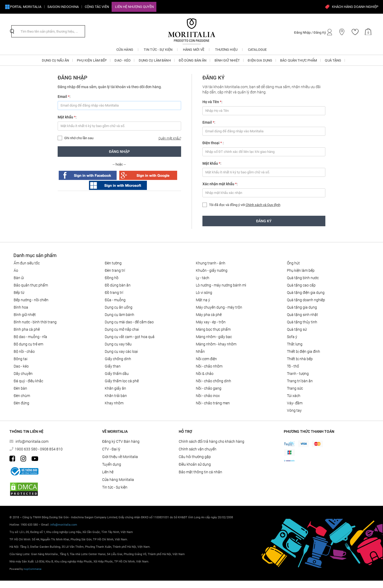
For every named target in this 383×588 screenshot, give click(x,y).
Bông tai (21, 359)
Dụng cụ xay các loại (121, 351)
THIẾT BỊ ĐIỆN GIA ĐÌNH (304, 351)
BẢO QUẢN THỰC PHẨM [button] (299, 60)
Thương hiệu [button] (226, 50)
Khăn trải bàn (116, 396)
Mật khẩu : (67, 117)
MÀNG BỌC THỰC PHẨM (213, 329)
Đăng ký (264, 221)
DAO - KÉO (21, 366)
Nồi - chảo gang (209, 388)
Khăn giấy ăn (115, 388)
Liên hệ (108, 472)
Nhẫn (200, 351)
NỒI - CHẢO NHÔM (209, 366)
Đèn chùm (22, 396)
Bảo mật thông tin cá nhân (200, 472)
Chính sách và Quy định (263, 205)
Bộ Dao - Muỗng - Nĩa (30, 337)
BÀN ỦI (19, 278)
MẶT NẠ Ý (203, 300)
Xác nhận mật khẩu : (220, 184)
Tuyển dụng (112, 464)
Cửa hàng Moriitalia (118, 480)
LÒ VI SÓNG (204, 293)
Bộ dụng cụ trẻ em (28, 344)
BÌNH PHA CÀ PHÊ (27, 329)
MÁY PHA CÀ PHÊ (209, 315)
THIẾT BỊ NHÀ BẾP (300, 359)
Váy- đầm (295, 403)
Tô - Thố (293, 366)
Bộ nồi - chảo (24, 351)
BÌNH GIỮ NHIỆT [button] (227, 60)
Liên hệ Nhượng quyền (134, 7)
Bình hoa (21, 307)
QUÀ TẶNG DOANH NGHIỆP (306, 300)
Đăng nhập (119, 152)
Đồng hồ (112, 278)
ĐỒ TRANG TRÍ (114, 293)
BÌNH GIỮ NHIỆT (25, 315)
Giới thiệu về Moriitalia (120, 457)
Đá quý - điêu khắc (28, 381)
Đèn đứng (21, 403)
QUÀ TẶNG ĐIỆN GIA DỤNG (306, 293)
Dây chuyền (23, 374)
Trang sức (295, 388)
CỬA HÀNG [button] (125, 50)
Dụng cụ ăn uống (119, 307)
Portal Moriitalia (23, 7)
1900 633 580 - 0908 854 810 (39, 449)
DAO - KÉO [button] (123, 60)
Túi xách (294, 396)
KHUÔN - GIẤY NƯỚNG (212, 270)
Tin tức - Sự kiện (115, 487)
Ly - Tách (203, 278)
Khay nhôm (114, 403)
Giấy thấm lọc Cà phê (122, 381)
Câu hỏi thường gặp (195, 457)
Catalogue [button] (257, 50)
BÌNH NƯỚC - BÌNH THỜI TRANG (35, 322)
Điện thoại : (213, 143)
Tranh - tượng (298, 374)
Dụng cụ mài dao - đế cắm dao (129, 322)
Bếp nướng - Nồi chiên (31, 300)
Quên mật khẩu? (170, 138)
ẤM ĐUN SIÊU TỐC (27, 263)
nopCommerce (33, 569)
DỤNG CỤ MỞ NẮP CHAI (122, 329)
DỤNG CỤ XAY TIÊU (118, 344)
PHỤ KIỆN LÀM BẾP (301, 270)
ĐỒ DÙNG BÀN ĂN (118, 285)
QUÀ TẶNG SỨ (297, 329)
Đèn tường (113, 263)
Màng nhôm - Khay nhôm (216, 344)
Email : (64, 97)
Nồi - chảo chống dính (213, 381)
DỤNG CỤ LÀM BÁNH (120, 315)
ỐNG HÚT (293, 263)
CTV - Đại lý (111, 449)
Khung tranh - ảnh (211, 263)
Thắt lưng (295, 344)
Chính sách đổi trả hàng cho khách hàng (212, 441)
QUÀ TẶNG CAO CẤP (301, 285)
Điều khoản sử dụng (195, 464)
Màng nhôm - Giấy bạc (214, 337)
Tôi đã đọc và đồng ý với (245, 205)
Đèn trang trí (115, 270)
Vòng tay (294, 410)
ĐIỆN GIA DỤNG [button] (260, 60)
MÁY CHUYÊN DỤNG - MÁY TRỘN (219, 307)
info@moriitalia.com (32, 441)
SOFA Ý (292, 337)
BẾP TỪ (19, 293)
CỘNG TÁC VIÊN (97, 7)
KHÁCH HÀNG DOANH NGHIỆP (351, 7)
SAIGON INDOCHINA (63, 7)
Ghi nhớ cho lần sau (79, 138)
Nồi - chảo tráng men (213, 403)
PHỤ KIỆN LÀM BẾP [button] (92, 60)
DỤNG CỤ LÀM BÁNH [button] (155, 60)
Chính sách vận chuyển (198, 449)
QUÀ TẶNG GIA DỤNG (302, 307)
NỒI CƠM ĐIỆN (206, 359)
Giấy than (113, 366)
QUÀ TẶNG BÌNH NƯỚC (303, 278)
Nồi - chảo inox (208, 396)
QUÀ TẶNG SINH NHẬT (302, 315)
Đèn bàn (20, 388)
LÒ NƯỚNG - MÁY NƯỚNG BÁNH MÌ (221, 285)
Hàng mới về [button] (194, 50)
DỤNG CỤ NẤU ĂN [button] (56, 60)
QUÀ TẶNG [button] (333, 60)
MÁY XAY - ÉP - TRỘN (211, 322)
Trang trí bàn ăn (300, 381)
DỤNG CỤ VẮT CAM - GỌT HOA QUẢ (130, 337)
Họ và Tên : (212, 102)
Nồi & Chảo (205, 374)
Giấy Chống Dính (118, 359)
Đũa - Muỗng (115, 300)
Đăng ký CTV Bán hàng (121, 441)
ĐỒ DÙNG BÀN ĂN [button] (193, 60)
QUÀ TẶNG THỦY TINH (302, 322)
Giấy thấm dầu (117, 374)
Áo (16, 270)
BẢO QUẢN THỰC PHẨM (31, 285)
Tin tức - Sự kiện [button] (158, 50)
